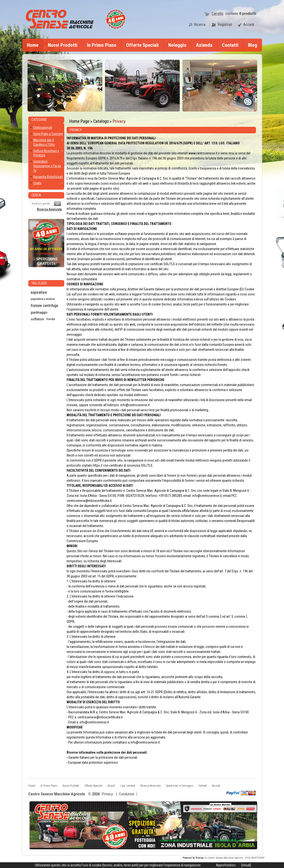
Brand (111, 786)
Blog (253, 45)
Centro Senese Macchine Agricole (57, 794)
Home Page (79, 121)
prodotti (248, 14)
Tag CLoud (39, 283)
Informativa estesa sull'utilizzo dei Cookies (207, 299)
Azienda (204, 45)
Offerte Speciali (142, 45)
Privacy (119, 121)
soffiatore (37, 319)
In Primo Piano (102, 45)
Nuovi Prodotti (63, 45)
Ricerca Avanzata (49, 209)
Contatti (230, 45)
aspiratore (39, 292)
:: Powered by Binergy (192, 858)
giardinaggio (39, 312)
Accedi (216, 786)
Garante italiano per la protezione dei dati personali (103, 757)
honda (51, 319)
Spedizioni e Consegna (179, 786)
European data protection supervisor (93, 762)
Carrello (217, 14)
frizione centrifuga (44, 306)
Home (33, 45)
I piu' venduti (128, 786)
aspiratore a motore (43, 299)
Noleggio (177, 45)
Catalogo (101, 121)
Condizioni (127, 794)
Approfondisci (226, 865)
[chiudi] (246, 865)
